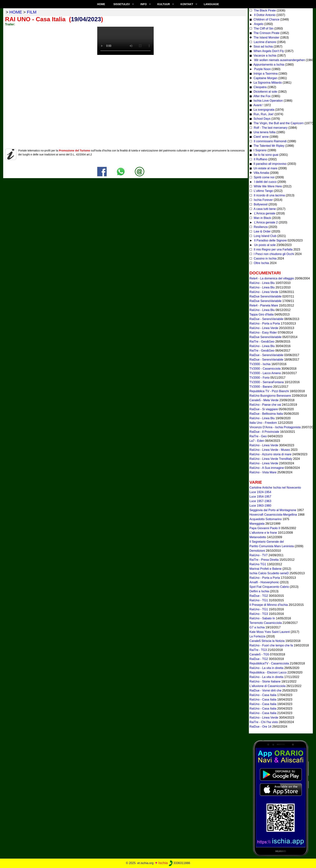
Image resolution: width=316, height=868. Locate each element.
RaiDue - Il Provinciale (264, 432)
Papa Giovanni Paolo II (265, 528)
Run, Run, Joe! (263, 114)
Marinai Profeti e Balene (265, 569)
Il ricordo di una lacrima (269, 195)
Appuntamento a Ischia (269, 65)
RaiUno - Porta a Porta (265, 324)
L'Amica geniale (264, 213)
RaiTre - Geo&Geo (262, 342)
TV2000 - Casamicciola (265, 369)
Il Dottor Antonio (264, 15)
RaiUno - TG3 (259, 614)
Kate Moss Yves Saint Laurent (270, 632)
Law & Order (262, 231)
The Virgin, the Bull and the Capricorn (278, 123)
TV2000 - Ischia (260, 364)
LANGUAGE (211, 4)
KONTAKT (187, 4)
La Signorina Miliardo (267, 83)
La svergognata (264, 110)
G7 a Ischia (257, 627)
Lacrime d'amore (265, 42)
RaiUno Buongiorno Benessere (270, 396)
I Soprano (260, 150)
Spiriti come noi (264, 177)
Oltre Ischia (261, 263)
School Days (262, 119)
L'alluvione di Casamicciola (267, 686)
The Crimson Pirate (266, 33)
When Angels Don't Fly (268, 51)
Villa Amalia (261, 173)
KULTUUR (164, 4)
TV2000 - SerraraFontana (267, 382)
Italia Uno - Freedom (263, 423)
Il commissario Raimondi (270, 141)
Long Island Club (265, 236)
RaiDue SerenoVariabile (265, 296)
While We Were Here (267, 186)
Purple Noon (262, 69)
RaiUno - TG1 (259, 600)
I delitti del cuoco (265, 182)
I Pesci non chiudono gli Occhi (274, 254)
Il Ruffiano (260, 159)
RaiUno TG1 (258, 564)
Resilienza (260, 227)
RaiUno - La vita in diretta (266, 668)
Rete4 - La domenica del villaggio (272, 278)
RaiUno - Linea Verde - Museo (270, 450)
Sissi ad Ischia (263, 47)
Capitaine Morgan (265, 78)
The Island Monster (266, 37)
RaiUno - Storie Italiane (265, 681)
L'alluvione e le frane (263, 533)
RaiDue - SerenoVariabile (266, 319)
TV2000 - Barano (261, 387)
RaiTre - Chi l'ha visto (264, 722)
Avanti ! (258, 105)
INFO (144, 4)
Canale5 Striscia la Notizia (267, 641)
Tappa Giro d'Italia (261, 314)
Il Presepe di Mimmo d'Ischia (269, 605)
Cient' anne (261, 137)
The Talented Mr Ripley (269, 146)
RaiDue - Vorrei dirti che (265, 691)
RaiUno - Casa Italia (263, 695)
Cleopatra (260, 87)
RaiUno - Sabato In (262, 618)
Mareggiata (257, 524)
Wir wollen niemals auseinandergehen (279, 60)
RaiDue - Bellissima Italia (266, 414)
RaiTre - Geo (258, 436)
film (32, 12)
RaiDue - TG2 (259, 596)
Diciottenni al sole (265, 92)
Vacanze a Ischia (265, 56)
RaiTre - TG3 (258, 650)
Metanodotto (258, 537)
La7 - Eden (257, 441)
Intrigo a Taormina (265, 74)
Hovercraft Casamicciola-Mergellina (273, 515)
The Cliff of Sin (263, 28)
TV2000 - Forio (259, 378)
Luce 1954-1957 (260, 497)
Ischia (163, 863)
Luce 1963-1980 (260, 506)
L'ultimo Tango (263, 191)
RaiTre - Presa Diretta (264, 560)
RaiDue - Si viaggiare (264, 409)
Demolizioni (257, 551)
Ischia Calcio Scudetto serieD (269, 573)
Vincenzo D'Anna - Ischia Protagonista (275, 427)
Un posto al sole (264, 245)
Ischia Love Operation (268, 101)
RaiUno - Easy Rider (263, 333)
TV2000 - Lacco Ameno (265, 373)
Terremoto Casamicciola (266, 623)
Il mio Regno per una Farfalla (273, 249)
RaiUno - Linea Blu (262, 283)
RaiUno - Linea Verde (264, 292)
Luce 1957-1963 (260, 501)
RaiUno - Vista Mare (263, 472)
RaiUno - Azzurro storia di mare (270, 454)
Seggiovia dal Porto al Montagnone (273, 510)
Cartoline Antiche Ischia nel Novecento (275, 488)
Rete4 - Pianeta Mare (264, 305)
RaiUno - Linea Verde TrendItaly (271, 459)
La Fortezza (257, 636)
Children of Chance (266, 19)
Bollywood (260, 204)
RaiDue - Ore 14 (260, 727)
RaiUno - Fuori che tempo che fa (271, 645)
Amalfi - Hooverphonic (264, 582)
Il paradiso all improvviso (270, 164)
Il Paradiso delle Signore (270, 240)
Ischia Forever (263, 200)
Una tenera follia (264, 132)
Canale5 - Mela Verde (264, 400)
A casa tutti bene (264, 209)
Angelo (258, 24)
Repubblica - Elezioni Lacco (268, 672)
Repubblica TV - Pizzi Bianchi (269, 391)
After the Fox (262, 96)
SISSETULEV (122, 4)
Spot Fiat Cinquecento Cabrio (269, 587)
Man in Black (262, 218)
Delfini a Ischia (259, 591)
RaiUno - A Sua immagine (267, 468)
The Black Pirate (264, 10)
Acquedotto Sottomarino (266, 519)
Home (101, 4)
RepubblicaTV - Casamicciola (269, 663)
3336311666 (179, 863)
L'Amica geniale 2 (265, 222)
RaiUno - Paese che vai (265, 405)
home (16, 12)
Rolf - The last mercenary (271, 128)
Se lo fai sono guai (266, 155)
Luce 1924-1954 (260, 492)
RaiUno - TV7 (259, 555)
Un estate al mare (265, 168)
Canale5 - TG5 (259, 654)
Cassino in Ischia (265, 258)
